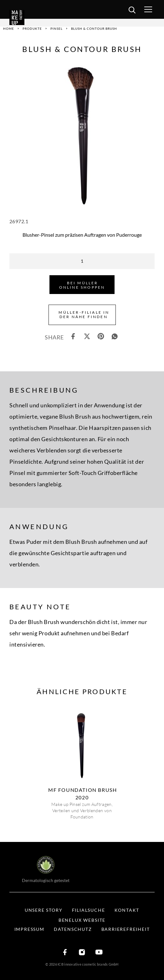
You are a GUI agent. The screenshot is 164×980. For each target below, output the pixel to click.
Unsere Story (44, 910)
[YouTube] (99, 953)
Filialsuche (89, 910)
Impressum (29, 929)
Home (9, 28)
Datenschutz (73, 929)
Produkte (32, 28)
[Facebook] (65, 953)
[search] (132, 11)
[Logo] (26, 18)
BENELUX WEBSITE (82, 920)
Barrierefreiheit (126, 929)
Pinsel (56, 28)
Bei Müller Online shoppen (82, 285)
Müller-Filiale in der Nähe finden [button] (84, 315)
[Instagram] (82, 953)
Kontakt (127, 910)
